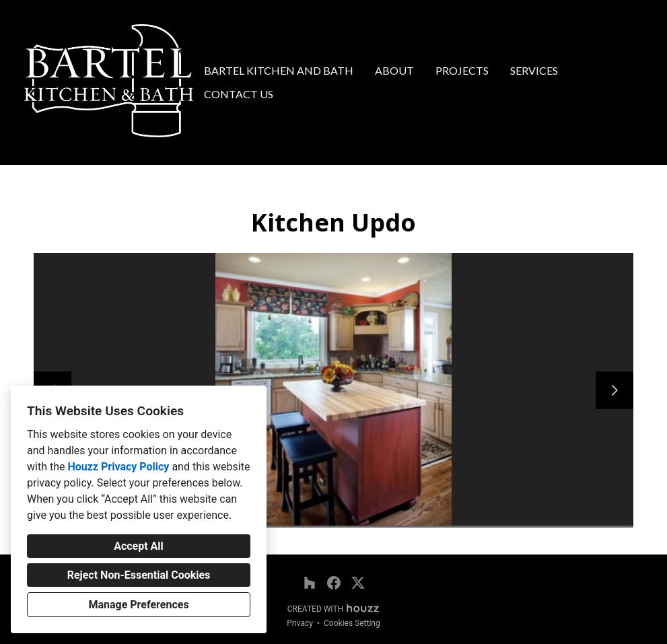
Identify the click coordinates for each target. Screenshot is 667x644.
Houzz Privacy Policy (118, 467)
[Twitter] (358, 583)
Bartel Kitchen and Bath (279, 70)
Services (534, 70)
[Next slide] (615, 390)
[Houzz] (310, 583)
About (394, 70)
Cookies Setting (352, 623)
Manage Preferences (138, 605)
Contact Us (239, 94)
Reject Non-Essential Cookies (139, 575)
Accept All (139, 546)
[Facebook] (334, 583)
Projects (462, 70)
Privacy (300, 623)
